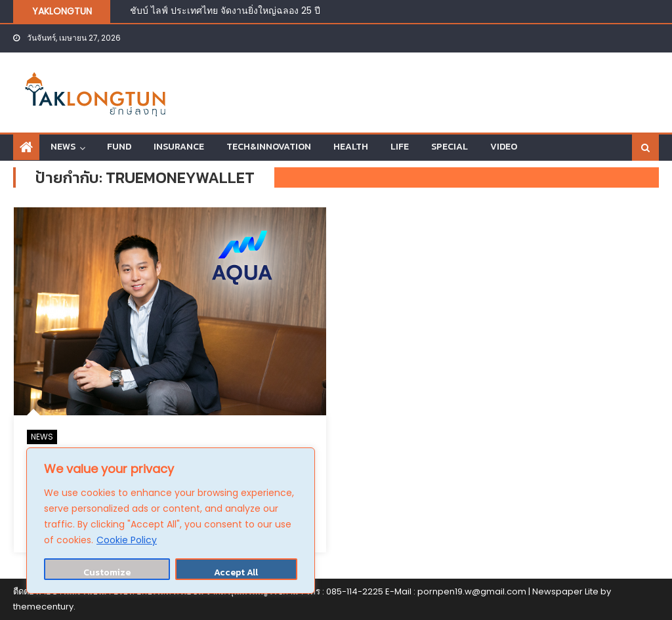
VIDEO (504, 147)
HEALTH (351, 147)
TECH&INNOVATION (269, 147)
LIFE (400, 147)
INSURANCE (179, 147)
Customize (107, 572)
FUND (119, 147)
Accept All (236, 572)
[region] (171, 521)
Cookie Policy (127, 540)
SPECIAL (450, 147)
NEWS (63, 147)
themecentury (43, 607)
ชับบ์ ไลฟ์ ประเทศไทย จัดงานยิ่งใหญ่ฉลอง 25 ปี (225, 10)
